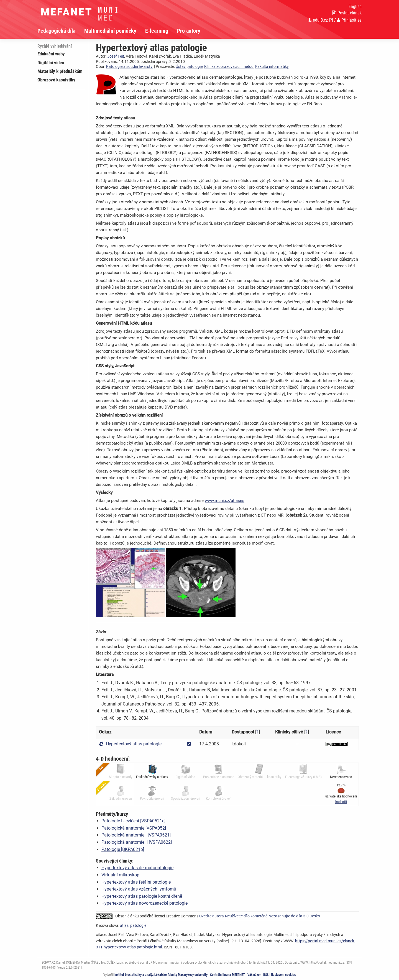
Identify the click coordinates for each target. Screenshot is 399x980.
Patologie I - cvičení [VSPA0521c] (133, 821)
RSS (266, 975)
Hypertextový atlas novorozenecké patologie (144, 903)
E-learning (157, 31)
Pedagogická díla (56, 31)
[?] (331, 20)
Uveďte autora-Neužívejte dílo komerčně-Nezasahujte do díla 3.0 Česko (260, 916)
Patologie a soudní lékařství (130, 66)
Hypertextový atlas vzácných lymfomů (139, 889)
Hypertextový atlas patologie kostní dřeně (142, 896)
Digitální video (51, 63)
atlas (124, 925)
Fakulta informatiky (272, 66)
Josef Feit (116, 56)
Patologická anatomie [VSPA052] (134, 828)
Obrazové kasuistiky (56, 80)
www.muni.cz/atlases (225, 501)
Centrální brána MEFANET (227, 975)
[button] (341, 802)
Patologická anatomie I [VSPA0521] (136, 835)
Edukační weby (51, 54)
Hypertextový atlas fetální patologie (136, 882)
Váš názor (254, 975)
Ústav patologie (189, 66)
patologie (138, 925)
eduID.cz (318, 20)
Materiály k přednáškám (60, 71)
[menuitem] (61, 31)
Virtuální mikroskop (120, 875)
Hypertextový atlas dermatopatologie (137, 868)
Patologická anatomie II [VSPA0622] (137, 842)
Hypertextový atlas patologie (130, 744)
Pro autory (189, 31)
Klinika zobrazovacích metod (229, 66)
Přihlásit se (349, 20)
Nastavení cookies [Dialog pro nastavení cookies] (283, 975)
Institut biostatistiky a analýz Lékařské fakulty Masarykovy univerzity (161, 975)
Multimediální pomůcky (110, 31)
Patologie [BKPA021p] (123, 849)
